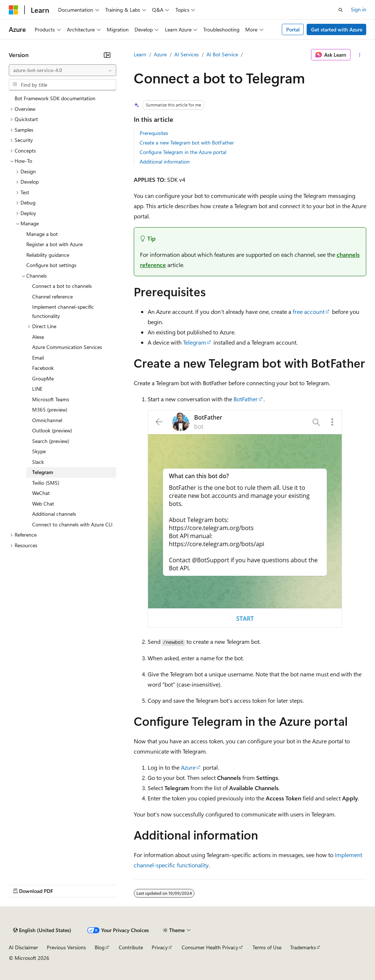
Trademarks (303, 947)
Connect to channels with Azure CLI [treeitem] (72, 524)
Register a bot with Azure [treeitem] (54, 244)
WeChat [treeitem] (41, 493)
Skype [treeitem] (39, 451)
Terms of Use (267, 947)
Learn (140, 54)
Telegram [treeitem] (43, 472)
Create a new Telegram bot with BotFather (187, 142)
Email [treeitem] (38, 358)
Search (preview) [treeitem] (51, 441)
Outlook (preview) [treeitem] (52, 430)
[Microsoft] (14, 10)
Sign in (359, 9)
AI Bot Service (222, 54)
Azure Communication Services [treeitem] (67, 347)
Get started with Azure (337, 29)
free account (309, 311)
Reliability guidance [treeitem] (48, 255)
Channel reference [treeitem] (52, 296)
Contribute (131, 947)
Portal (293, 29)
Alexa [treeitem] (38, 337)
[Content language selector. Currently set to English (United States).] (42, 930)
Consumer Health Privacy (210, 947)
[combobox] (62, 70)
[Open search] (341, 10)
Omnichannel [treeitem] (47, 420)
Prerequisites (154, 133)
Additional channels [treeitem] (54, 514)
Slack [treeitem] (38, 462)
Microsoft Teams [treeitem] (51, 399)
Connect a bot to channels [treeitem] (62, 286)
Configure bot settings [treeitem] (51, 265)
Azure (160, 54)
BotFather (246, 399)
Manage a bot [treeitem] (42, 234)
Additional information (165, 162)
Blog (100, 947)
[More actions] (360, 55)
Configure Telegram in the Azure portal (183, 152)
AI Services (187, 54)
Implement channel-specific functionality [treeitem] (63, 311)
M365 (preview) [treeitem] (50, 410)
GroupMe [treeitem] (43, 378)
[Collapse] (107, 55)
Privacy (160, 947)
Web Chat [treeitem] (43, 504)
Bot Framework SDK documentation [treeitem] (55, 98)
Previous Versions (66, 947)
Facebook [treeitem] (43, 368)
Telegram (195, 342)
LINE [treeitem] (37, 389)
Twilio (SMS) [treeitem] (46, 483)
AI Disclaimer (23, 947)
